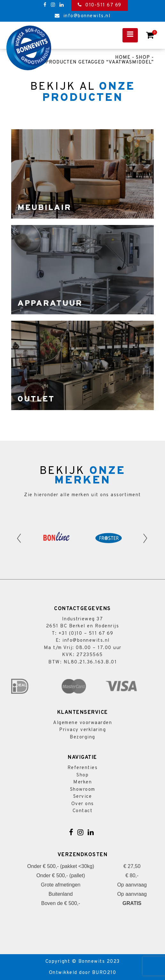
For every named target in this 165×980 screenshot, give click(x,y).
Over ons (83, 804)
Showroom (83, 790)
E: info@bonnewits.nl (83, 641)
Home (123, 58)
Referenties (83, 768)
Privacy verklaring (82, 730)
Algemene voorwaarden (82, 723)
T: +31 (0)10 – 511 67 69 (82, 634)
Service (83, 797)
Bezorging (82, 737)
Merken (82, 782)
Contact (83, 811)
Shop (143, 58)
